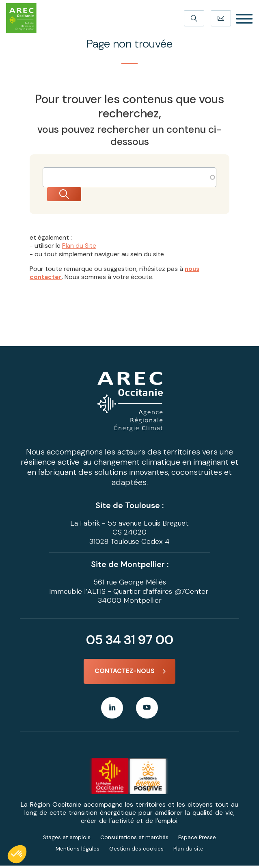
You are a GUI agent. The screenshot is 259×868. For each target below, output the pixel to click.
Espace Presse (198, 840)
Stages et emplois (66, 840)
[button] (17, 854)
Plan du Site (79, 246)
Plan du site (189, 851)
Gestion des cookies (137, 851)
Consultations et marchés (135, 840)
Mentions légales (77, 851)
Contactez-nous (125, 672)
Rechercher (73, 195)
